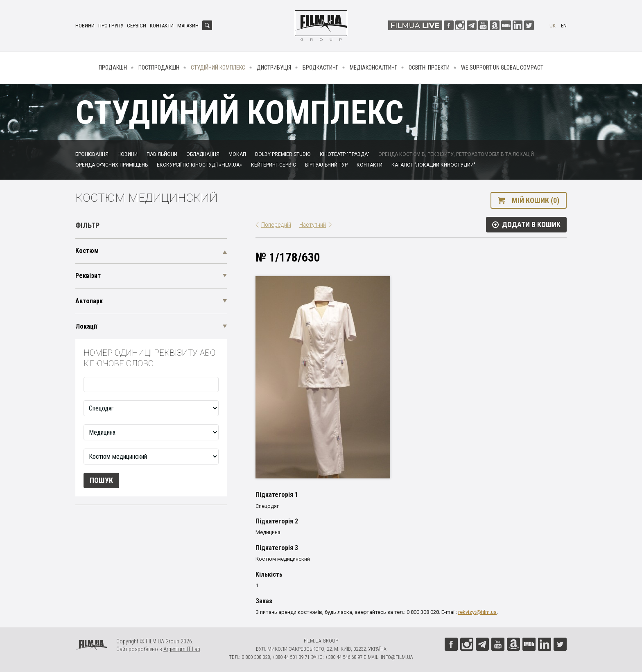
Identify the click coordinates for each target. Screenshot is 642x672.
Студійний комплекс (218, 68)
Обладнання (203, 154)
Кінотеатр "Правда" (345, 154)
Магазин (188, 26)
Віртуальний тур (326, 165)
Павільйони (162, 154)
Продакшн (113, 68)
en (564, 26)
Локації (86, 326)
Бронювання (92, 154)
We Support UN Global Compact (502, 68)
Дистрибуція (274, 68)
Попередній (276, 225)
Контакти (162, 26)
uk (553, 26)
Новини (85, 26)
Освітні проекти (429, 68)
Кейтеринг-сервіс (274, 165)
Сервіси (137, 26)
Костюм (87, 251)
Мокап (237, 154)
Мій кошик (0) (536, 200)
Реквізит (88, 276)
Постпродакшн (159, 68)
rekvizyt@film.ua (477, 612)
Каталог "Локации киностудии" (433, 165)
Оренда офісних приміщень (112, 165)
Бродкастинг (320, 68)
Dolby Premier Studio (283, 154)
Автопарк (89, 301)
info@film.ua (397, 657)
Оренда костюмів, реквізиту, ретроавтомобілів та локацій (456, 154)
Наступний (313, 225)
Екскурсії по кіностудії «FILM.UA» (199, 165)
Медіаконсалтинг (373, 68)
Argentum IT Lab (182, 649)
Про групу (111, 26)
